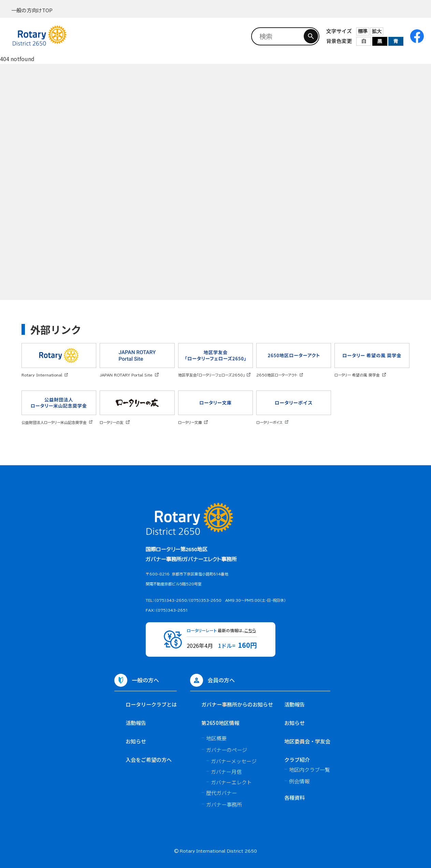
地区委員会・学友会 (307, 741)
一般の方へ (145, 680)
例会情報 (299, 781)
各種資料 (294, 797)
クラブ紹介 (297, 759)
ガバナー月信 (226, 772)
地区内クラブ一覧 (310, 769)
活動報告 (136, 723)
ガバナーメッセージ (234, 761)
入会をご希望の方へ (149, 759)
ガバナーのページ (227, 750)
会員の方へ (221, 680)
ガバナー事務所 (224, 804)
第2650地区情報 (220, 723)
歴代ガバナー (221, 793)
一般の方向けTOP (32, 10)
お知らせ (136, 741)
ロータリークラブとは (151, 704)
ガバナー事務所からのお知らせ (237, 704)
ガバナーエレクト (231, 782)
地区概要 (216, 738)
